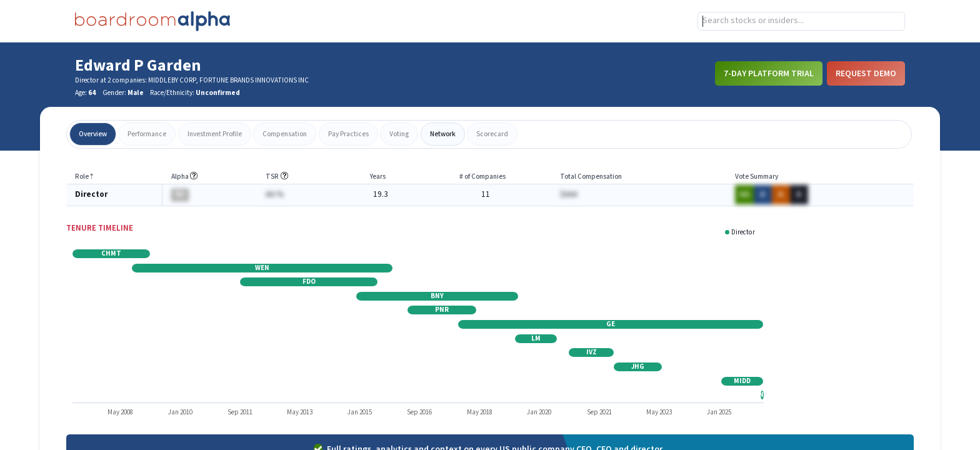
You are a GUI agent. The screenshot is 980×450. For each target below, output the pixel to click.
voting (399, 134)
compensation (285, 134)
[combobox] (801, 21)
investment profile (215, 134)
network (443, 134)
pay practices (348, 134)
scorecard (492, 134)
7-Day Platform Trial (769, 73)
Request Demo (866, 73)
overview (93, 134)
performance (147, 134)
